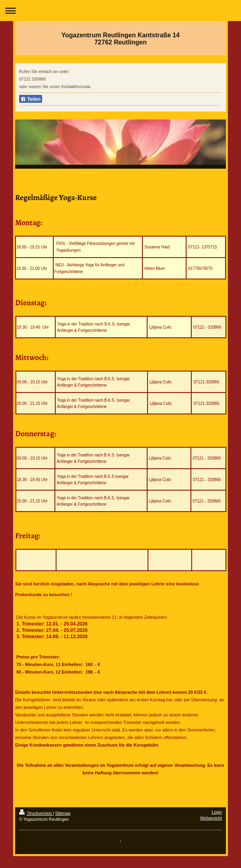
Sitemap (63, 813)
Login (217, 812)
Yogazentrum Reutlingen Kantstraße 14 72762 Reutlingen (120, 39)
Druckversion (36, 813)
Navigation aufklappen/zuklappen (120, 11)
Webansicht (211, 818)
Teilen (31, 99)
